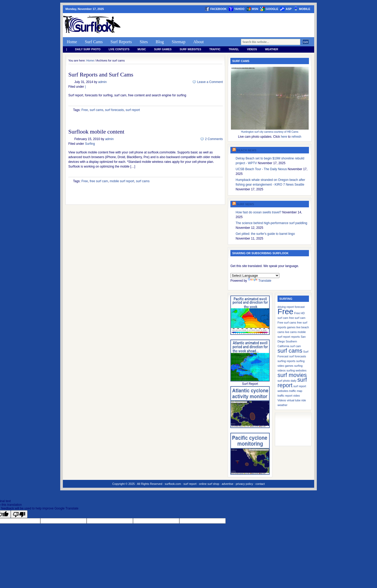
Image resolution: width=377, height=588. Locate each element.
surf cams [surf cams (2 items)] (290, 351)
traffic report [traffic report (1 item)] (285, 396)
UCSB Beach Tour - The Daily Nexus (261, 169)
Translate (260, 281)
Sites (144, 42)
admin (102, 82)
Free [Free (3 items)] (285, 311)
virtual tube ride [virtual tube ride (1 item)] (296, 400)
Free (85, 110)
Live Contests (119, 49)
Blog (160, 42)
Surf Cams (94, 42)
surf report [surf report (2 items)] (292, 382)
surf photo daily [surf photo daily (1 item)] (287, 381)
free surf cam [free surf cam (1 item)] (297, 318)
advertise (228, 484)
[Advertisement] (219, 25)
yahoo (239, 9)
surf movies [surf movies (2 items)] (292, 375)
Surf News (245, 204)
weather (271, 49)
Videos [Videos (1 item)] (282, 400)
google (272, 9)
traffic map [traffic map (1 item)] (296, 391)
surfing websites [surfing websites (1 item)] (296, 370)
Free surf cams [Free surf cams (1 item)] (287, 323)
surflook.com (173, 484)
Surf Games (163, 49)
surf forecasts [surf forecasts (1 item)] (298, 356)
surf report (133, 110)
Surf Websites (190, 49)
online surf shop (209, 484)
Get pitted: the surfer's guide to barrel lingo (265, 234)
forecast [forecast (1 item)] (300, 307)
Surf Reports (121, 42)
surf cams (96, 110)
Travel (234, 49)
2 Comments (214, 139)
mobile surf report (122, 181)
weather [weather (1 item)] (282, 405)
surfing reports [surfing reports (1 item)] (286, 361)
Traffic (215, 49)
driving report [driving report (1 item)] (286, 307)
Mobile (305, 9)
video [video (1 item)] (296, 396)
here (284, 137)
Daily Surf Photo (88, 49)
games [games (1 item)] (291, 327)
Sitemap (179, 42)
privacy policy (244, 484)
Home (72, 42)
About (198, 42)
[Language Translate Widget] (255, 276)
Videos (252, 49)
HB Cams (293, 132)
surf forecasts (114, 110)
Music (142, 49)
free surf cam (99, 181)
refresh (296, 137)
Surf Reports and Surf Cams (101, 74)
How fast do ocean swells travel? (259, 212)
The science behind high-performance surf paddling (271, 223)
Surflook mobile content (96, 132)
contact (260, 484)
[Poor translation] (19, 514)
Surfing (90, 144)
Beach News (246, 150)
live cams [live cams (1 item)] (291, 332)
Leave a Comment (210, 82)
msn (255, 9)
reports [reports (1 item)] (295, 337)
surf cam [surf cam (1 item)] (295, 346)
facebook (218, 9)
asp (289, 9)
